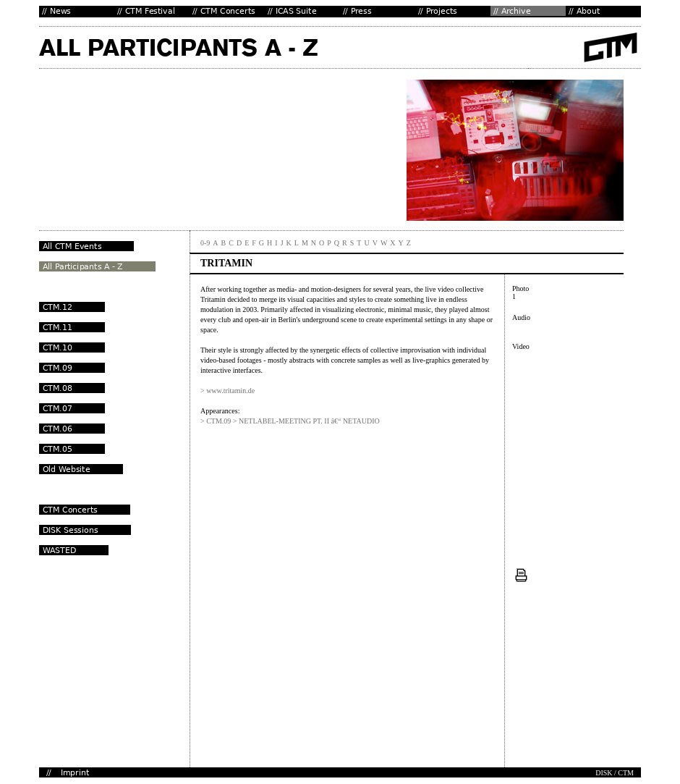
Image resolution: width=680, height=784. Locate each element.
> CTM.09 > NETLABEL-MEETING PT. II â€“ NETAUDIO (290, 421)
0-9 (205, 243)
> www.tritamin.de (228, 391)
